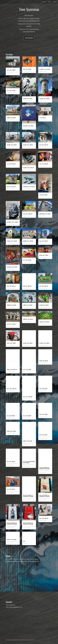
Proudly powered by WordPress (12, 640)
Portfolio (44, 2)
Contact (55, 2)
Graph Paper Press (30, 640)
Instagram (29, 38)
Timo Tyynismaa (29, 9)
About (50, 2)
